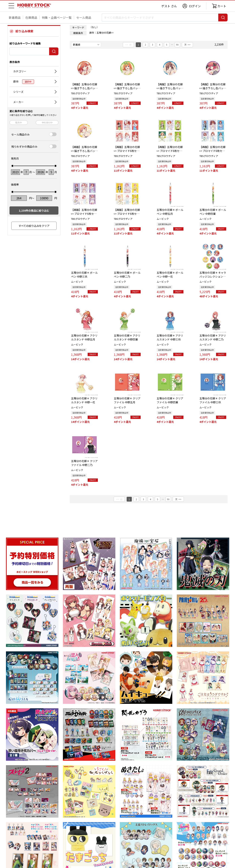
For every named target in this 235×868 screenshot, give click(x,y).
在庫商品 (31, 17)
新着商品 (15, 17)
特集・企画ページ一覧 (57, 17)
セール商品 (84, 17)
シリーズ (18, 92)
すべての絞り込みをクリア (34, 226)
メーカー (18, 102)
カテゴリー (20, 71)
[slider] (12, 166)
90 (177, 45)
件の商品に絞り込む (34, 210)
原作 (24, 82)
